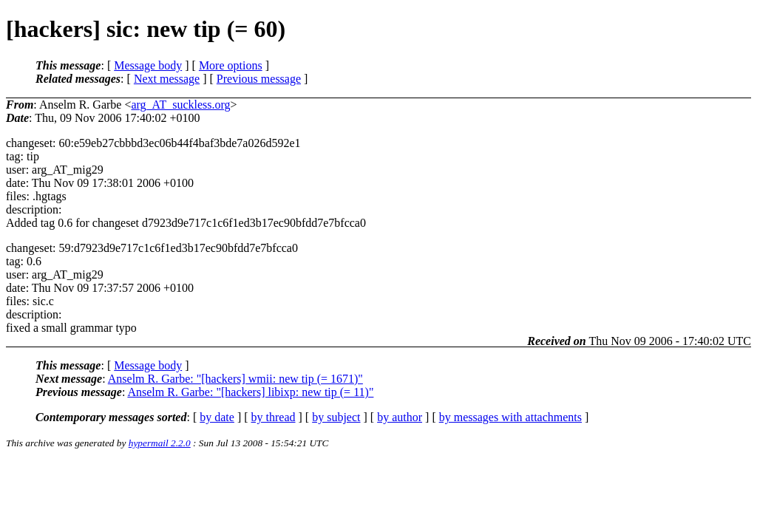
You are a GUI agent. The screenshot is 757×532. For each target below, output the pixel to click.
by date (217, 417)
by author (400, 417)
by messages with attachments (510, 417)
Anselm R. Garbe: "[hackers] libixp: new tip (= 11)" (250, 392)
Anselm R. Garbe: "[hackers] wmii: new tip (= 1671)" (235, 379)
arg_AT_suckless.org (180, 105)
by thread (274, 417)
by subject (336, 417)
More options (231, 65)
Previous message (259, 79)
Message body (148, 65)
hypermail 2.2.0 (160, 443)
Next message (167, 79)
